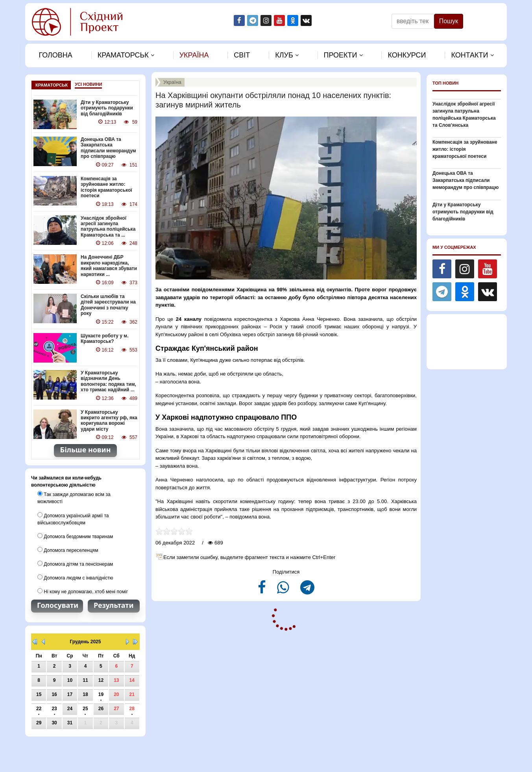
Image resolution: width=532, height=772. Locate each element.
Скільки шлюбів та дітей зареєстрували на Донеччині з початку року (108, 305)
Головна (55, 55)
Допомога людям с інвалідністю (75, 577)
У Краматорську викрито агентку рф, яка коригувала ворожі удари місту (109, 420)
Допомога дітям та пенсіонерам (75, 563)
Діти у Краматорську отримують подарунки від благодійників (107, 108)
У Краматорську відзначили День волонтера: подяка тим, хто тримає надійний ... (108, 381)
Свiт (242, 55)
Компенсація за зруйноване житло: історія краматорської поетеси (106, 187)
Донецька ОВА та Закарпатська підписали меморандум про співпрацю (108, 148)
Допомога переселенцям (68, 549)
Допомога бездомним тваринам (75, 535)
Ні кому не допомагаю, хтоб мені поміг (83, 591)
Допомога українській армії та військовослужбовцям (73, 518)
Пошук (449, 21)
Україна (194, 55)
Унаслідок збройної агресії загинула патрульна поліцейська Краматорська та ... (108, 226)
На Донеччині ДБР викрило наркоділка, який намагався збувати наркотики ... (109, 266)
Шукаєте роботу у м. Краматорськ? (104, 338)
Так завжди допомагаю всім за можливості (74, 497)
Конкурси (407, 55)
